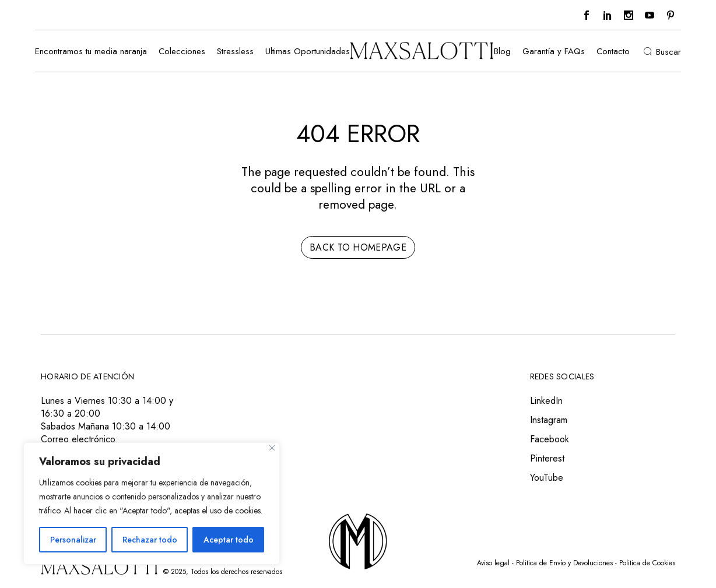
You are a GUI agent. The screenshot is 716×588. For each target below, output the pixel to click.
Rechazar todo (150, 540)
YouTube (547, 478)
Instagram (549, 420)
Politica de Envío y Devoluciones (564, 563)
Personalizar (73, 540)
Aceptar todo (229, 540)
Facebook (550, 439)
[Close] (272, 448)
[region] (152, 504)
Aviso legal (493, 563)
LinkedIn (546, 401)
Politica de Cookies (647, 563)
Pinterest (547, 458)
